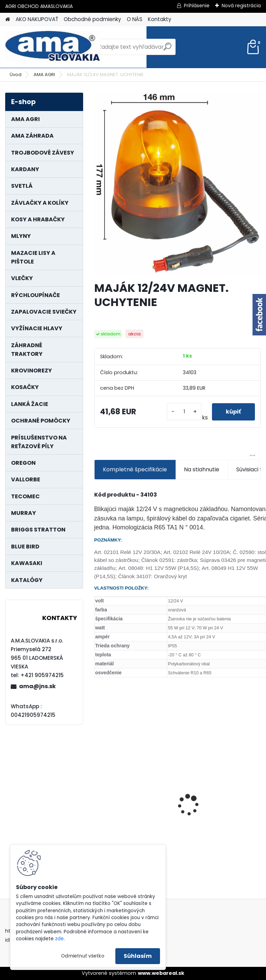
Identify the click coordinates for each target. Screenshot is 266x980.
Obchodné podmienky (92, 19)
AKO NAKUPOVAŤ (37, 19)
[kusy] (184, 412)
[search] (167, 49)
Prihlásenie (197, 6)
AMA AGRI (44, 75)
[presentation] (98, 793)
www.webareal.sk (161, 973)
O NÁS (135, 19)
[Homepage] (8, 20)
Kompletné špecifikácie (135, 469)
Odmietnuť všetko (83, 956)
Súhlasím (138, 956)
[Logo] (53, 47)
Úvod (16, 75)
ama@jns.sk (37, 686)
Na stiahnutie (202, 469)
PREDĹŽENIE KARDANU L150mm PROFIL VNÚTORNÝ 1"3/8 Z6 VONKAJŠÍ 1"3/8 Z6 (135, 787)
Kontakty (160, 19)
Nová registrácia (241, 6)
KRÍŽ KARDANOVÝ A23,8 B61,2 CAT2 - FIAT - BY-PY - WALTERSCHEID (220, 762)
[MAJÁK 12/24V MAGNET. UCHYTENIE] (178, 184)
